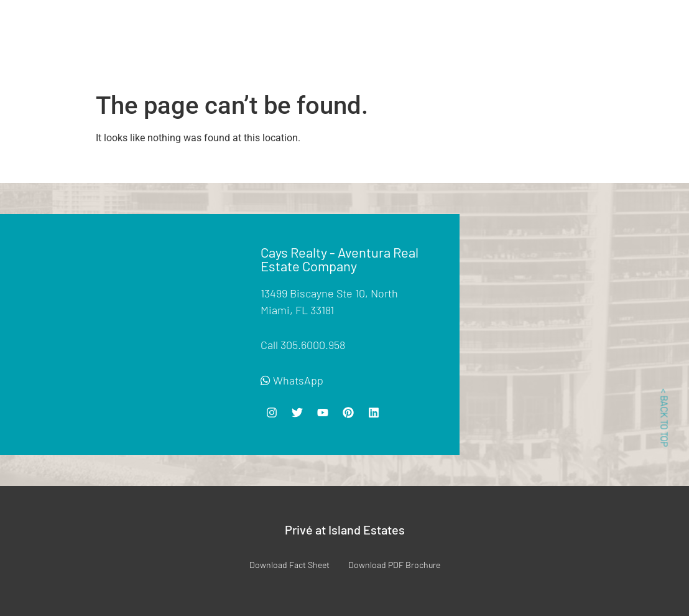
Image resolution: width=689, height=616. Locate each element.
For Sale (210, 26)
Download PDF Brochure (394, 565)
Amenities (314, 26)
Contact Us (484, 53)
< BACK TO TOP (664, 418)
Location (435, 26)
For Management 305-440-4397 (606, 46)
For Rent (261, 26)
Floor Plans (375, 26)
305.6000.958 (313, 345)
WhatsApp (292, 380)
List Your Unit (498, 26)
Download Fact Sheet (289, 565)
